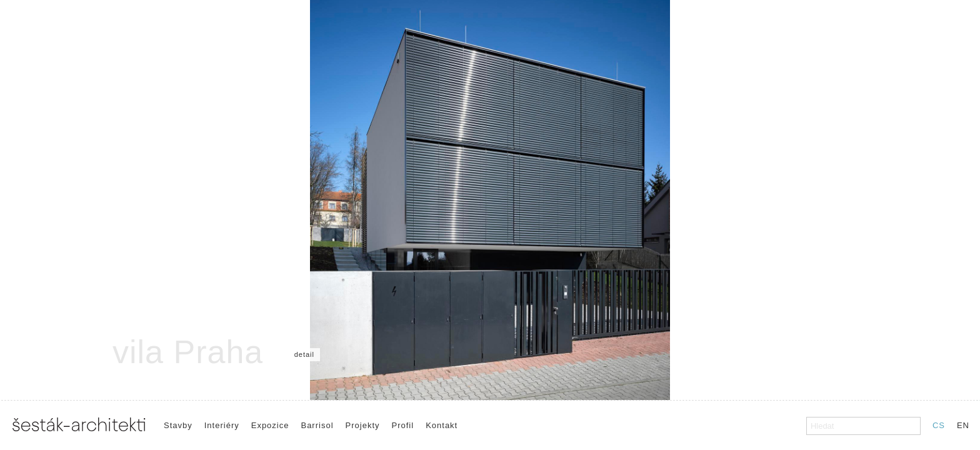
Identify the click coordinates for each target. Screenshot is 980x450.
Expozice (270, 425)
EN (963, 425)
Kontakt (442, 425)
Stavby (178, 425)
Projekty (363, 425)
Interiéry (222, 425)
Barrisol (317, 425)
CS (939, 425)
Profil (403, 425)
